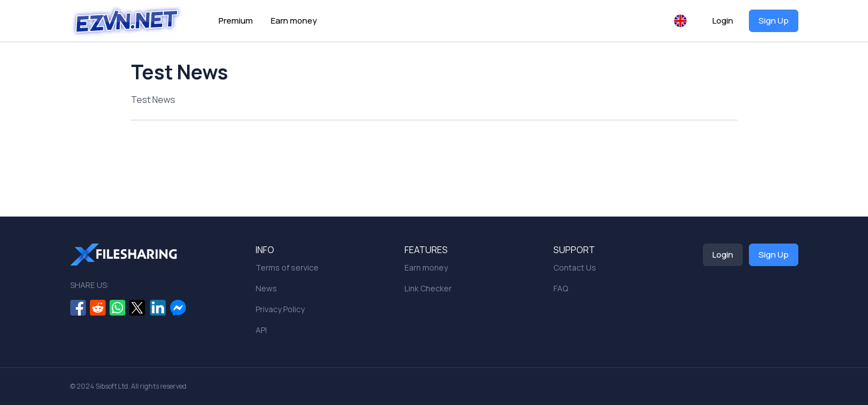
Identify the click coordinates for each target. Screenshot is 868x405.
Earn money (294, 21)
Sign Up (774, 21)
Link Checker (428, 288)
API (261, 330)
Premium (236, 21)
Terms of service (287, 267)
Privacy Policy (280, 309)
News (266, 288)
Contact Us (575, 267)
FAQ (561, 288)
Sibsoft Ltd (112, 386)
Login (723, 21)
